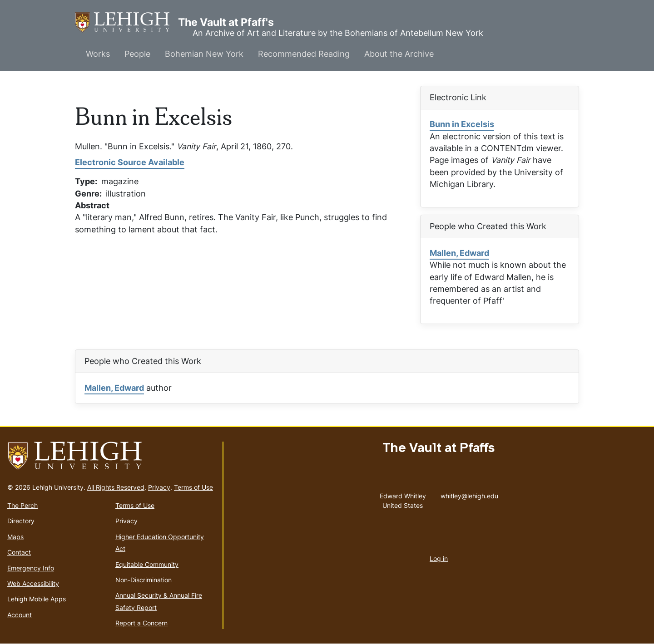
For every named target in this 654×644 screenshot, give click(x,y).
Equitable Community (147, 564)
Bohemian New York (204, 54)
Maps (15, 537)
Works (98, 54)
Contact (19, 552)
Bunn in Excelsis (462, 124)
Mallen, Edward (459, 253)
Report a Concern (141, 623)
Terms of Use (193, 487)
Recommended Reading (304, 54)
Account (20, 615)
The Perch (22, 505)
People (137, 54)
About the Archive (399, 54)
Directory (21, 521)
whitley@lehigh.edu (469, 494)
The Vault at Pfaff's (126, 22)
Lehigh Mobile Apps (37, 599)
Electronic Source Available (130, 162)
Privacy (159, 487)
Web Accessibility (33, 583)
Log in (439, 558)
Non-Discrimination (144, 580)
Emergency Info (31, 568)
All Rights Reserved (116, 487)
